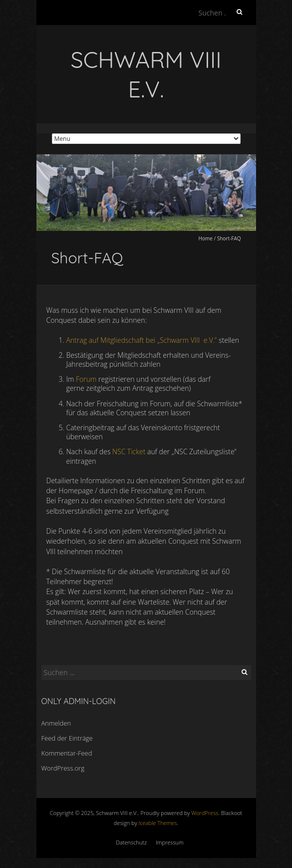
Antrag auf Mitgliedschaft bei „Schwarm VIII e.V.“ (142, 340)
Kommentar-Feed (67, 753)
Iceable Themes (158, 823)
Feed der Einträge (67, 738)
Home (206, 238)
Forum (86, 379)
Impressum (170, 842)
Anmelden (56, 723)
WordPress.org (63, 768)
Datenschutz (131, 842)
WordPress (205, 813)
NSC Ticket (129, 451)
